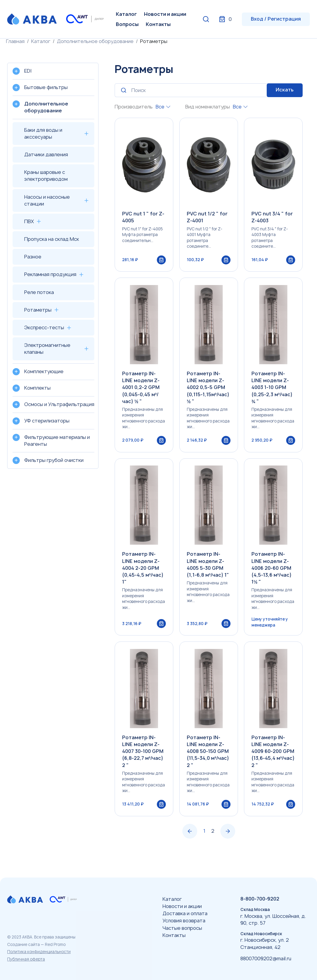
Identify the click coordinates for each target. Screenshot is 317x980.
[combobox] (163, 107)
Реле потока (39, 292)
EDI (28, 71)
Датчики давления (46, 154)
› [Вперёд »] (228, 846)
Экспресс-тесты (44, 327)
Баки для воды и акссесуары (43, 133)
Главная (15, 41)
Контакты (158, 24)
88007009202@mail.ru (266, 958)
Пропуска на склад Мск (52, 239)
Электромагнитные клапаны (47, 349)
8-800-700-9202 (260, 899)
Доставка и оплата (185, 913)
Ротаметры (38, 310)
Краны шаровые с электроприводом (46, 176)
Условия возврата (184, 921)
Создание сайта (23, 944)
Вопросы (127, 24)
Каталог (126, 14)
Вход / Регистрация (276, 19)
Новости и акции (165, 14)
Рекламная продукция (50, 274)
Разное (33, 257)
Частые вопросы (182, 928)
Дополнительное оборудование (95, 41)
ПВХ (29, 221)
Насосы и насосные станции (47, 200)
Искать (285, 90)
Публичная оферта (26, 959)
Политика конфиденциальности (39, 952)
